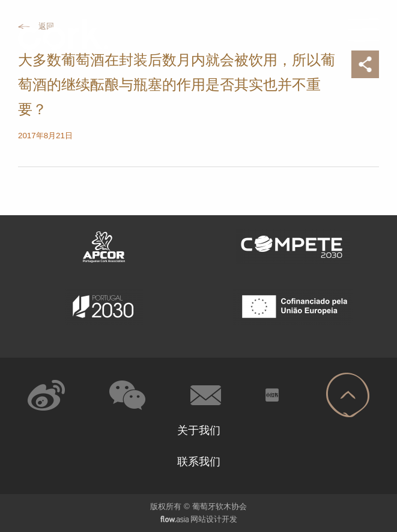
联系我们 (199, 462)
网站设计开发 (214, 519)
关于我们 (199, 430)
